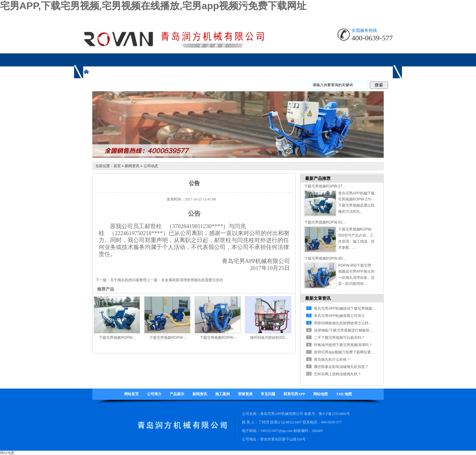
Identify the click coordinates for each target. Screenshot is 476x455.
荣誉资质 (245, 394)
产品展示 (177, 394)
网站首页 (131, 394)
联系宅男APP (294, 394)
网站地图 (321, 394)
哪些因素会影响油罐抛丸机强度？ (341, 367)
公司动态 (151, 166)
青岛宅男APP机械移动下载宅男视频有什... (348, 308)
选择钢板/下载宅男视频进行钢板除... (343, 330)
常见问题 (268, 394)
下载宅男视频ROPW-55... (325, 222)
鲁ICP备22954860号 (334, 414)
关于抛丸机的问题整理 (128, 280)
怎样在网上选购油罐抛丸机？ (338, 374)
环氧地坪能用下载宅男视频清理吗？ (343, 345)
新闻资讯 (132, 166)
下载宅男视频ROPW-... (118, 338)
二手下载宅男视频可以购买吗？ (339, 338)
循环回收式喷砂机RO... (269, 338)
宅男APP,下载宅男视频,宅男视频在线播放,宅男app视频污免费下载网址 (153, 6)
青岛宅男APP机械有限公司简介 (339, 316)
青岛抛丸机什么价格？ (332, 359)
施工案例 (223, 394)
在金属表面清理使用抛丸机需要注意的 (192, 280)
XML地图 (344, 394)
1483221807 (293, 422)
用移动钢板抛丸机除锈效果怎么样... (343, 323)
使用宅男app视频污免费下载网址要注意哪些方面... (355, 352)
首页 (117, 166)
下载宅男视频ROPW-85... (325, 258)
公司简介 (154, 394)
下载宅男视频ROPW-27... (325, 186)
